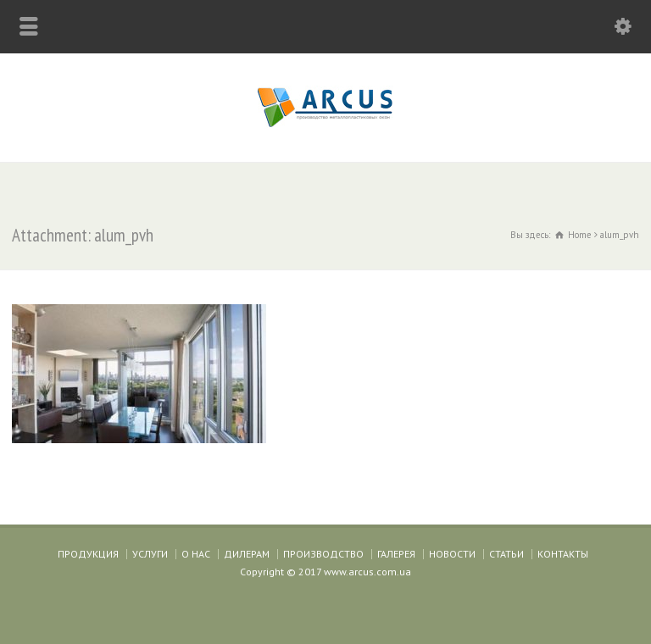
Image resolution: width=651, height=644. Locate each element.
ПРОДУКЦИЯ (88, 554)
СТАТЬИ (506, 554)
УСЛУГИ (150, 554)
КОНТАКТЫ (563, 554)
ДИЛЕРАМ (247, 554)
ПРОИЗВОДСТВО (323, 554)
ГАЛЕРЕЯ (396, 554)
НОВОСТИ (452, 554)
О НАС (196, 554)
